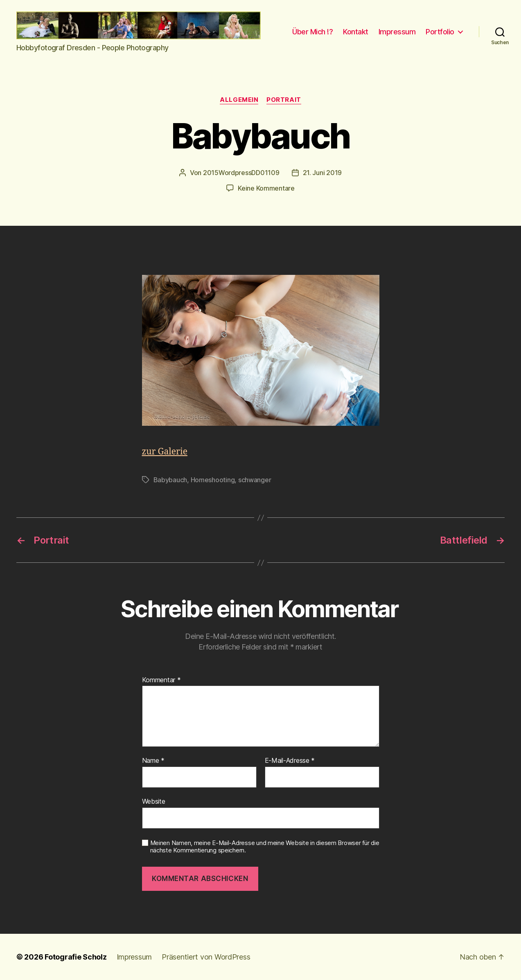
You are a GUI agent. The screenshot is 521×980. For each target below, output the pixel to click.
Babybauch (170, 480)
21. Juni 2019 (323, 173)
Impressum (397, 32)
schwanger (255, 480)
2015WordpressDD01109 (241, 173)
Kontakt (356, 32)
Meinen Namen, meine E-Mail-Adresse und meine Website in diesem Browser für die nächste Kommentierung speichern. (265, 847)
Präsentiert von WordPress (206, 957)
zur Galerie (165, 452)
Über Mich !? (312, 32)
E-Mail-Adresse (290, 761)
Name (153, 761)
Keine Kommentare (266, 188)
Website (154, 801)
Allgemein (239, 100)
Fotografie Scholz (76, 957)
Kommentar (161, 680)
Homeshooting (213, 480)
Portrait (284, 100)
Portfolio (440, 32)
